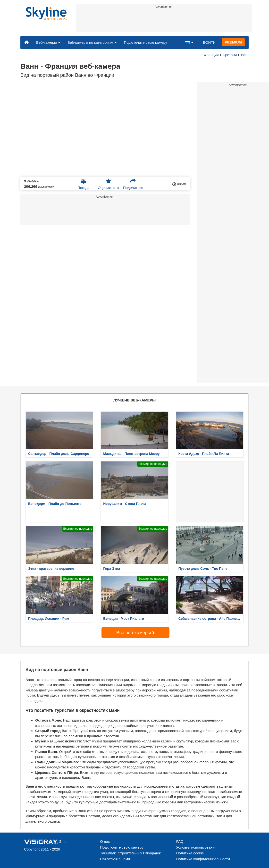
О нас (105, 841)
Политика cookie (190, 853)
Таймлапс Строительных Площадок (130, 853)
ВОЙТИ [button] (209, 42)
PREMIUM (233, 42)
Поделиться (133, 184)
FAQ (180, 841)
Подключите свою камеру (145, 42)
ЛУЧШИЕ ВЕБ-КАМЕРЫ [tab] (134, 400)
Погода (83, 184)
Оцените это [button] (108, 184)
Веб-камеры (48, 42)
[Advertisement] (164, 21)
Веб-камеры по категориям (92, 42)
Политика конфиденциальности (203, 859)
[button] (189, 42)
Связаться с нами (115, 859)
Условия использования (197, 847)
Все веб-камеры (135, 633)
